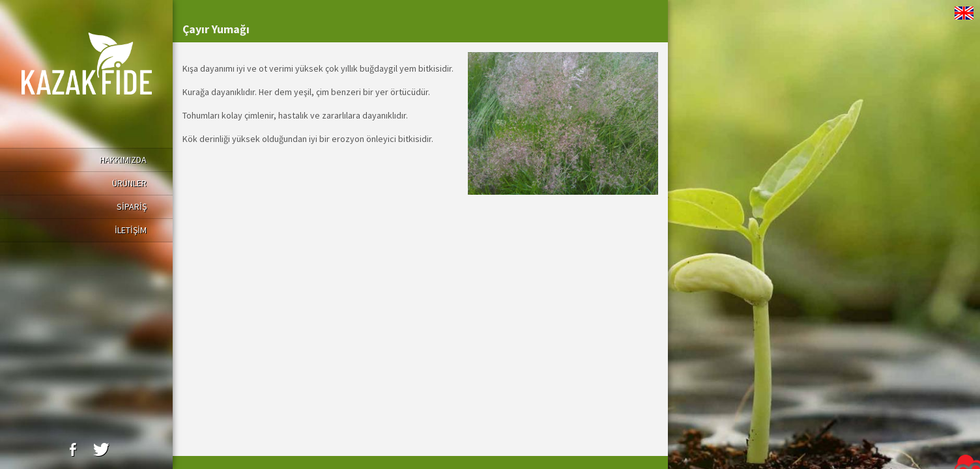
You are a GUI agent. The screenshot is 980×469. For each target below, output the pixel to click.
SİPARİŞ (132, 206)
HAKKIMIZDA (123, 160)
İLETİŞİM (131, 230)
